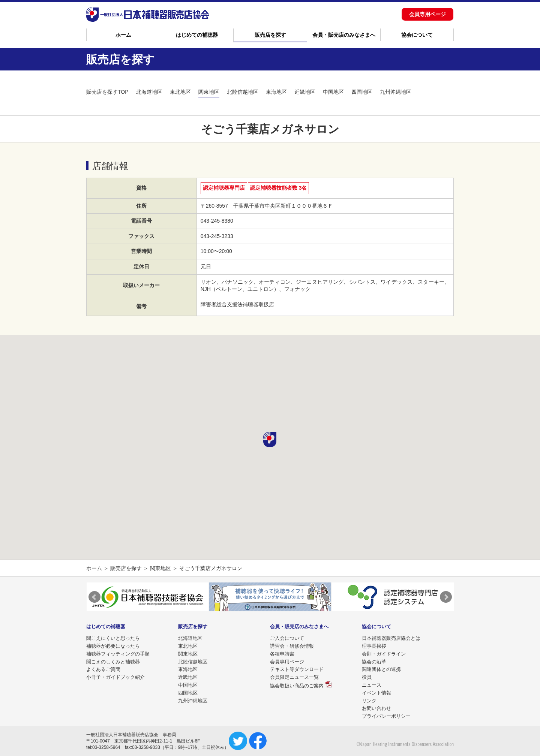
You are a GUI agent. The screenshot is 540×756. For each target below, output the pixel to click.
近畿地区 (305, 92)
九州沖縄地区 (396, 92)
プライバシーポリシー (386, 716)
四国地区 (362, 92)
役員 (367, 677)
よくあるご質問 (103, 669)
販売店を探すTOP (107, 92)
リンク (369, 701)
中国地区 (333, 92)
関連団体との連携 (381, 669)
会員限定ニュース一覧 (294, 677)
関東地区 (209, 92)
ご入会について (287, 638)
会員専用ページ (427, 14)
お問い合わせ (376, 708)
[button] (270, 440)
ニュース (372, 685)
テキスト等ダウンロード (297, 669)
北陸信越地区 (243, 92)
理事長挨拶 (374, 646)
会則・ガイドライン (384, 654)
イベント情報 (376, 693)
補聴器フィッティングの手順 (118, 654)
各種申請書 (282, 654)
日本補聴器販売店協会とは (391, 638)
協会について (417, 35)
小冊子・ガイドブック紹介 (115, 677)
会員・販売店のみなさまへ (344, 35)
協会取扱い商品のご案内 (297, 686)
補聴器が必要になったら (113, 646)
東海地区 (276, 92)
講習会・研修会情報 (292, 646)
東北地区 (180, 92)
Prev (94, 597)
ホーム (123, 35)
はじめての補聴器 (197, 35)
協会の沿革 (374, 662)
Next (446, 597)
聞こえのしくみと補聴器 (113, 662)
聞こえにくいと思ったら (113, 638)
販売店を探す (270, 35)
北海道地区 (149, 92)
